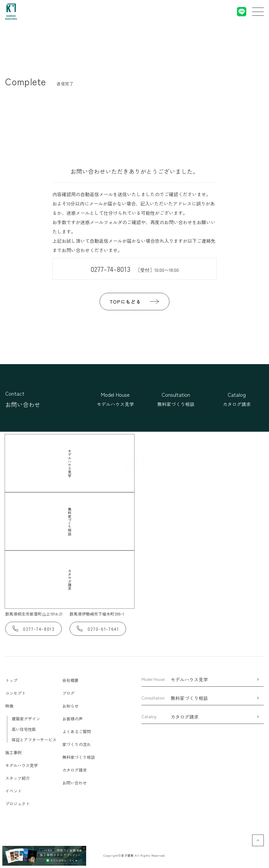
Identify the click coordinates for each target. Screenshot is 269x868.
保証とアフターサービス (34, 740)
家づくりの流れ (77, 744)
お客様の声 (72, 719)
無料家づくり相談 (79, 757)
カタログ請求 (75, 770)
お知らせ (70, 706)
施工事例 (13, 752)
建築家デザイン (26, 719)
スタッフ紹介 (17, 778)
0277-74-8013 (135, 269)
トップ (11, 680)
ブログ (68, 693)
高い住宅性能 (24, 729)
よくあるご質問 (77, 731)
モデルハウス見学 (22, 765)
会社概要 (70, 680)
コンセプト (15, 693)
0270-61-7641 (98, 629)
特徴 (9, 706)
